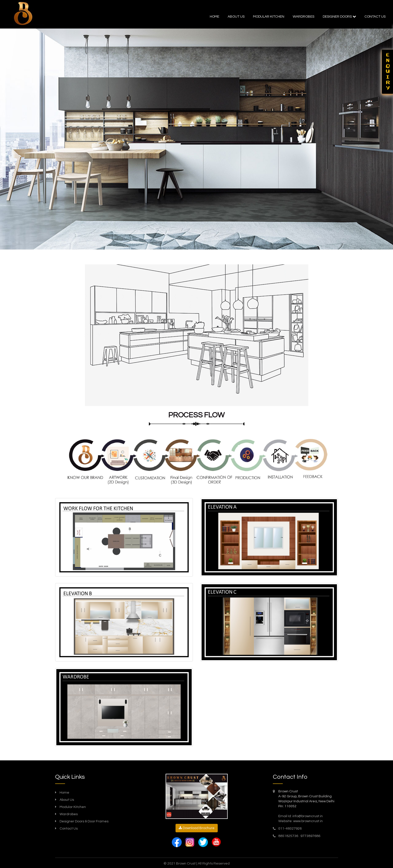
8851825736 (289, 836)
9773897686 (310, 836)
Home (214, 17)
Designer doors (339, 16)
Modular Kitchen (73, 807)
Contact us (375, 17)
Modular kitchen (269, 17)
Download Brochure (197, 828)
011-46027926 (290, 829)
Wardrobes (304, 17)
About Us (236, 17)
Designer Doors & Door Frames (84, 821)
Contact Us (69, 829)
